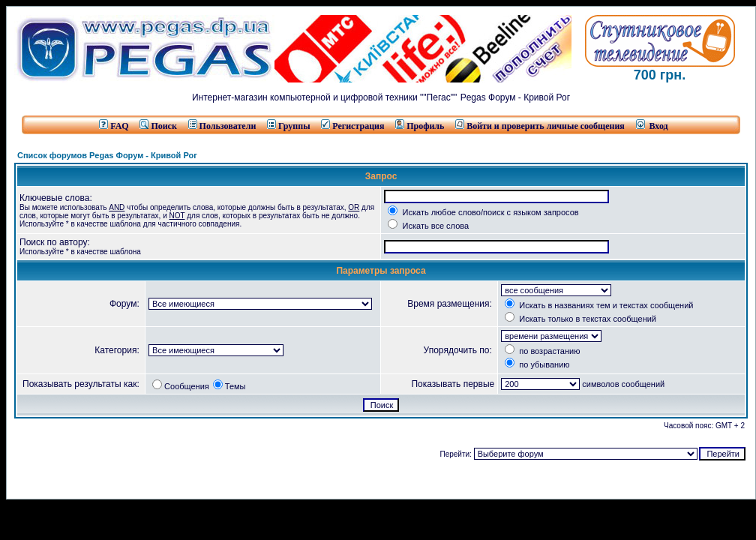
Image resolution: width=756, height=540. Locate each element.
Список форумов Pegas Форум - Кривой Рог (107, 155)
